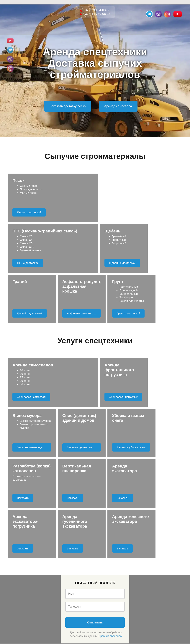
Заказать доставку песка (68, 106)
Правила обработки (110, 535)
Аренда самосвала (118, 106)
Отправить (95, 521)
